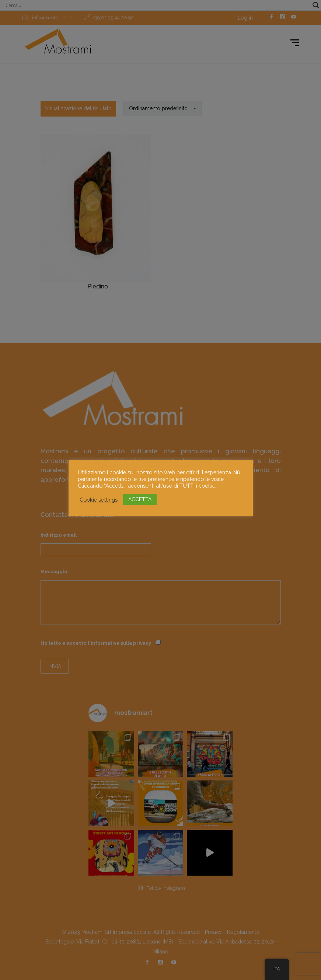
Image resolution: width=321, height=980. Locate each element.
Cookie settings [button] (99, 500)
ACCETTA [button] (140, 499)
